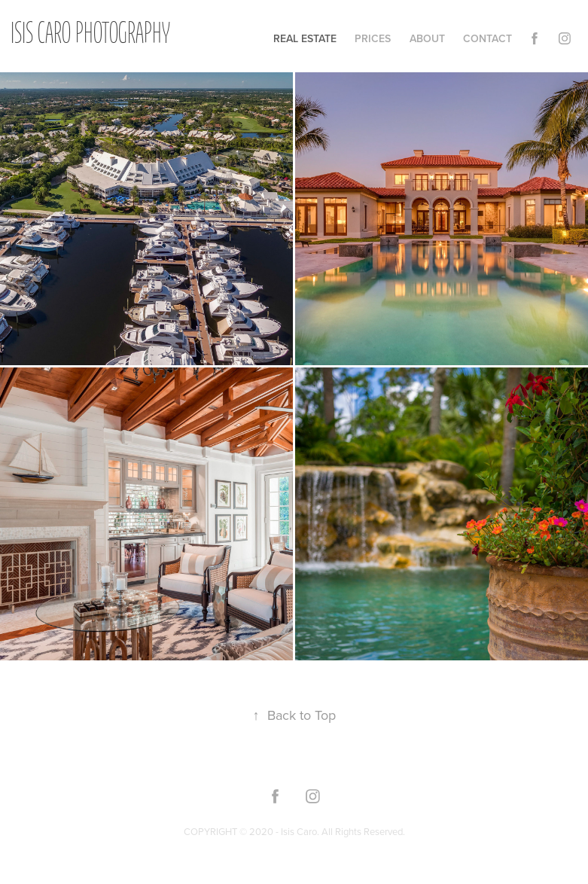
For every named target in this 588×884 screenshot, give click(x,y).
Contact (487, 38)
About (427, 38)
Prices (373, 38)
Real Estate (305, 38)
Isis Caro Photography (90, 35)
